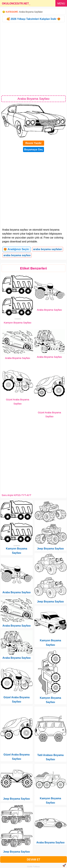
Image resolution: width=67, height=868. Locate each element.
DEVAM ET (33, 860)
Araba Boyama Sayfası (49, 310)
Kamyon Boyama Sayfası (17, 323)
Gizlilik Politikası (34, 867)
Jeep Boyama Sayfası (17, 799)
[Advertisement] (33, 59)
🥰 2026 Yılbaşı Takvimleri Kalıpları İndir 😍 (33, 19)
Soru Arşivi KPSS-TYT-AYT (16, 495)
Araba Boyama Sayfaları (31, 12)
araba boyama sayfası (17, 255)
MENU (61, 4)
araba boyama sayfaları (48, 249)
